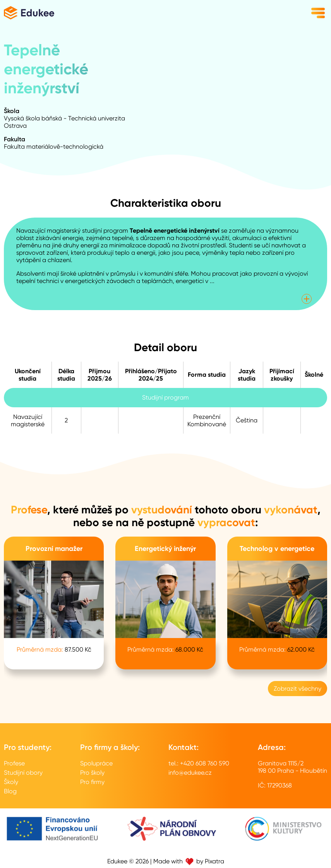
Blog (10, 791)
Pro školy (92, 773)
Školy (11, 782)
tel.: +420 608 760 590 (199, 763)
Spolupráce (96, 763)
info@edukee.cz (190, 773)
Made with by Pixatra (189, 861)
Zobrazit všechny (298, 689)
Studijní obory (23, 773)
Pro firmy (92, 782)
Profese (14, 763)
